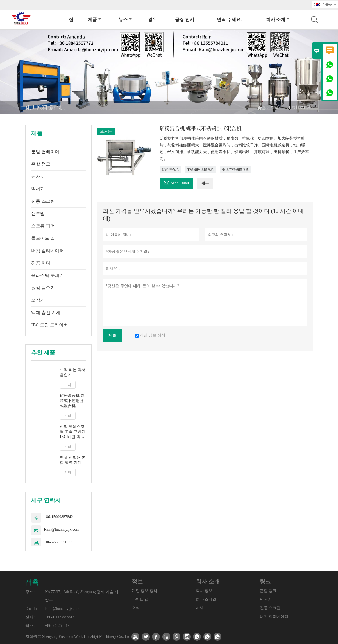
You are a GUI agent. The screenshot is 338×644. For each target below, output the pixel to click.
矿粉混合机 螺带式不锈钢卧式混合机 (72, 401)
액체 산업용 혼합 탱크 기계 (73, 460)
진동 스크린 (43, 201)
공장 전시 (185, 20)
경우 (153, 20)
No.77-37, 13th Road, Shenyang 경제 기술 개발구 (82, 596)
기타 (68, 385)
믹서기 (38, 189)
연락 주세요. (229, 20)
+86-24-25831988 (58, 542)
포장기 (38, 300)
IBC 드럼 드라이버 (50, 325)
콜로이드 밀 (43, 238)
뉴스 (125, 20)
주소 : (30, 592)
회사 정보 (204, 591)
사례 (200, 608)
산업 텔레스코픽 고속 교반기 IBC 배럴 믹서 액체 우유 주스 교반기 (73, 432)
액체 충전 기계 (46, 312)
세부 (205, 183)
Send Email (176, 182)
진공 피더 (41, 263)
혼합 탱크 (41, 164)
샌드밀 (38, 213)
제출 (112, 335)
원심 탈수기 (43, 288)
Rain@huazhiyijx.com (62, 529)
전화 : (30, 617)
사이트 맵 (140, 599)
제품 (95, 20)
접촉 (32, 582)
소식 (136, 608)
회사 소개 (278, 20)
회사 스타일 (206, 599)
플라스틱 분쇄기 (47, 275)
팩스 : (30, 626)
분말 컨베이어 (45, 152)
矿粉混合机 (170, 170)
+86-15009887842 (58, 517)
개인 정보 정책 (145, 591)
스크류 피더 (43, 226)
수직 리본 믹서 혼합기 (73, 372)
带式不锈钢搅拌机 (235, 170)
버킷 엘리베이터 (47, 251)
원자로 (38, 176)
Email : (31, 609)
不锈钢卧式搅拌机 (200, 170)
